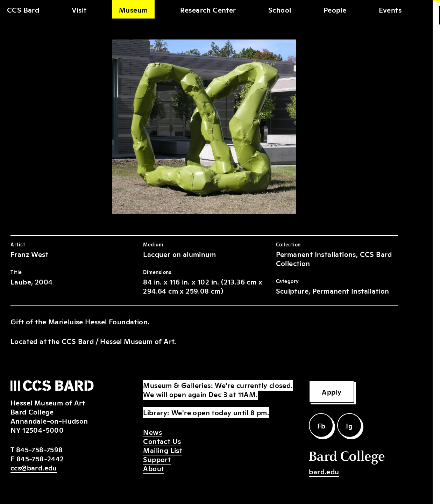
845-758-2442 (40, 458)
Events (390, 9)
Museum (133, 9)
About (154, 468)
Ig (349, 425)
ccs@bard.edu (34, 467)
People (335, 9)
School (280, 9)
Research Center (208, 9)
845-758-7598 (40, 449)
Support (157, 459)
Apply (332, 391)
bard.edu (324, 471)
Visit (79, 9)
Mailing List (163, 450)
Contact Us (162, 441)
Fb (321, 425)
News (152, 432)
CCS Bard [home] (23, 9)
